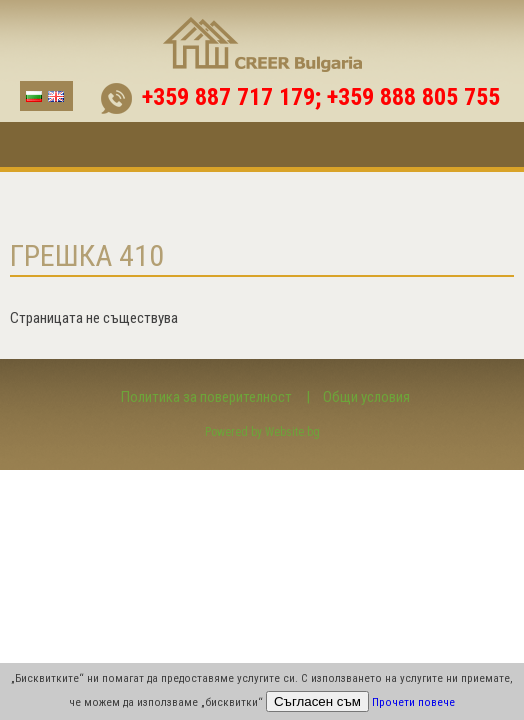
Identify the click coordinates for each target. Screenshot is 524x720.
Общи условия (366, 397)
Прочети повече (413, 702)
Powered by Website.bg (262, 432)
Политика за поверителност (206, 397)
